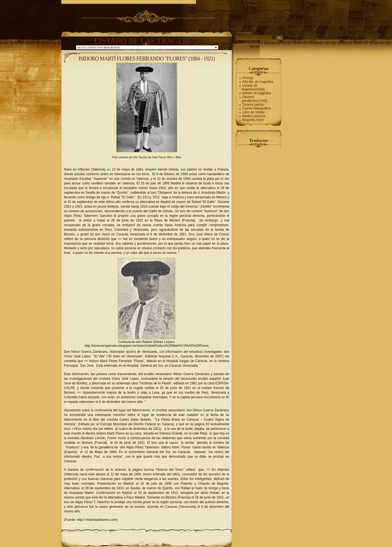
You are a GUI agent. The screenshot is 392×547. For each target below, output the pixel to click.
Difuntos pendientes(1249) (254, 99)
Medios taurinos (254, 116)
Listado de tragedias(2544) (253, 87)
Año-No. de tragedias (258, 82)
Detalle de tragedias (257, 93)
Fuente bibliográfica (257, 108)
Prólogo (248, 78)
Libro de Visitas (253, 112)
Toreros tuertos (253, 105)
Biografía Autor (253, 120)
